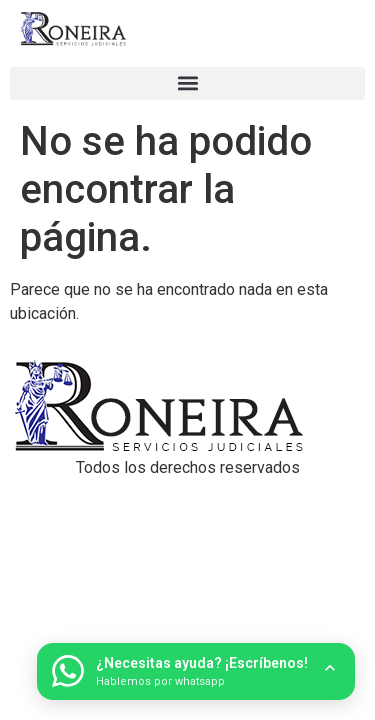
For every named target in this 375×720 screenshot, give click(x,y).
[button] (187, 83)
